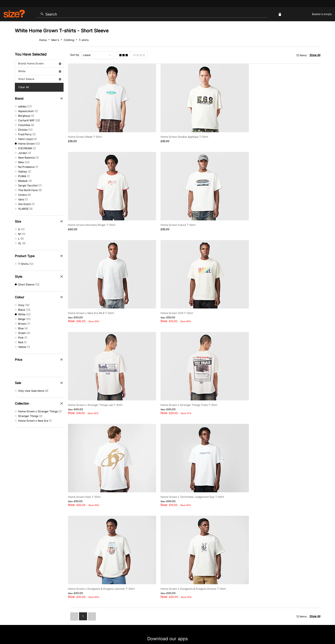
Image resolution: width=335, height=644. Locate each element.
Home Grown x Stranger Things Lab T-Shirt (95, 305)
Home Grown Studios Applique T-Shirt (179, 133)
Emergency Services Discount (117, 585)
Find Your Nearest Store (168, 550)
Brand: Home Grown (40, 63)
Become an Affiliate (216, 585)
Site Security (301, 628)
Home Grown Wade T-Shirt (85, 133)
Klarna (188, 585)
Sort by (75, 55)
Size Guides (106, 570)
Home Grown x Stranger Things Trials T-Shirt (184, 305)
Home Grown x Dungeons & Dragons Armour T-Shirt (276, 393)
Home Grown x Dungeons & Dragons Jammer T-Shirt (189, 393)
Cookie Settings (213, 570)
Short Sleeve (40, 79)
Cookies (274, 628)
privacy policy (184, 519)
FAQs (267, 585)
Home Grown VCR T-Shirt (259, 217)
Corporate (287, 570)
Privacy (316, 628)
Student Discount (75, 585)
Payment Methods (180, 570)
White (40, 71)
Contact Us (49, 570)
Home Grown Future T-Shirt (85, 217)
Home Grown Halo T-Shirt (260, 305)
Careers (286, 628)
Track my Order (77, 570)
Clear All (24, 87)
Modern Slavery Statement (252, 570)
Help (238, 628)
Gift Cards (246, 585)
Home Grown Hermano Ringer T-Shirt (267, 133)
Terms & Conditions (160, 585)
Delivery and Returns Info (141, 570)
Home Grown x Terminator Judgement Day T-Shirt (100, 393)
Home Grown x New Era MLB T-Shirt (179, 217)
